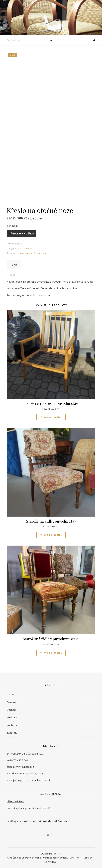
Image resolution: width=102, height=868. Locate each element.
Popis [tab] (14, 265)
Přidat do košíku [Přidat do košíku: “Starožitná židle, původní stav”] (51, 535)
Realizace (12, 717)
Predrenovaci (40, 253)
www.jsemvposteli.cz (19, 780)
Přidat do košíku (21, 234)
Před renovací (25, 248)
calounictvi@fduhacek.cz (20, 767)
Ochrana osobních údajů (56, 858)
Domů (10, 694)
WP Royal (52, 862)
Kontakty (12, 725)
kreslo (16, 253)
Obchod (11, 710)
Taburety (12, 733)
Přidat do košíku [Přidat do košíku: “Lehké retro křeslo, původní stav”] (51, 417)
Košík (80, 858)
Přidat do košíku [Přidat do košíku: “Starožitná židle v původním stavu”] (51, 653)
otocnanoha (26, 253)
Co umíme (12, 702)
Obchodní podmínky (32, 858)
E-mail (73, 858)
